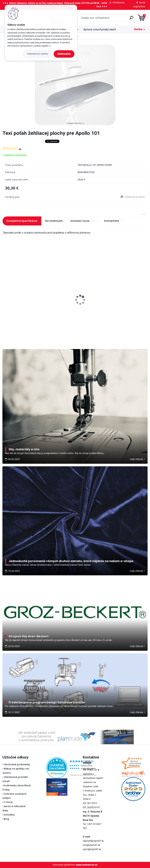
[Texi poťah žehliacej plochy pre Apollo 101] (75, 85)
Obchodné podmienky (17, 764)
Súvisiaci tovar (83, 221)
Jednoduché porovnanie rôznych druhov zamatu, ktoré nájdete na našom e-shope (71, 561)
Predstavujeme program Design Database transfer (47, 702)
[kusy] (17, 332)
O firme (8, 802)
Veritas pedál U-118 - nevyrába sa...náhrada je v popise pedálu (108, 306)
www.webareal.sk (87, 865)
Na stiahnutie (54, 221)
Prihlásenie (119, 3)
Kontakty (9, 815)
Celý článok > (137, 459)
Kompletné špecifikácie (22, 221)
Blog (6, 819)
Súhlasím (64, 54)
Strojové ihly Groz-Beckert (29, 636)
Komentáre (114, 221)
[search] (114, 19)
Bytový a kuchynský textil (100, 29)
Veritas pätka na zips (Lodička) (24, 296)
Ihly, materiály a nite (24, 449)
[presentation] (5, 295)
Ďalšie (138, 29)
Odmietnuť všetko (38, 54)
